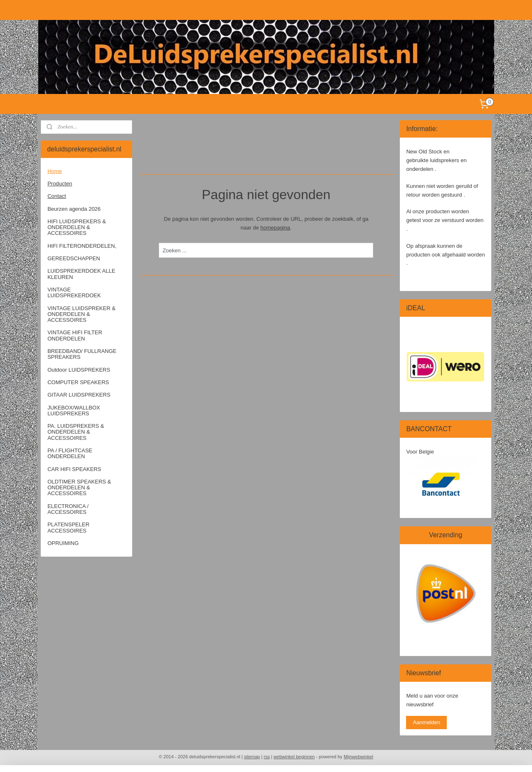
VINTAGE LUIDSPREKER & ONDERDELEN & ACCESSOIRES (81, 314)
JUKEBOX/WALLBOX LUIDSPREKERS (74, 411)
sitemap (252, 757)
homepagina (275, 228)
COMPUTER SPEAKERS (78, 382)
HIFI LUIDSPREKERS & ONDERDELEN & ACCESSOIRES (77, 227)
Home (55, 171)
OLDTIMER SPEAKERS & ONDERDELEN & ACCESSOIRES (79, 488)
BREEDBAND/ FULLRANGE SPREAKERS (82, 354)
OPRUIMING (63, 543)
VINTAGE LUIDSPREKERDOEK (74, 292)
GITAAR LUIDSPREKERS (79, 395)
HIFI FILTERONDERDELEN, (82, 246)
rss (267, 757)
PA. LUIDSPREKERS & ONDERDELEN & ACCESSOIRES (76, 432)
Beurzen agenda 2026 (74, 209)
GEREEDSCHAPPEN (74, 258)
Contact (57, 196)
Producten (60, 184)
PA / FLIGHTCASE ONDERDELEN (70, 453)
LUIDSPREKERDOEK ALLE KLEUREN (81, 274)
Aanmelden (426, 722)
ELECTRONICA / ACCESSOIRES (68, 509)
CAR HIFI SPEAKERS (74, 469)
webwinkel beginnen (294, 757)
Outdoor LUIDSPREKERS (79, 370)
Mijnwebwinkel (358, 757)
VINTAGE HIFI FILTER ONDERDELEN (75, 335)
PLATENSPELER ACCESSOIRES (68, 527)
